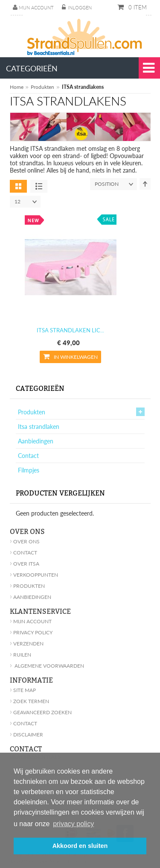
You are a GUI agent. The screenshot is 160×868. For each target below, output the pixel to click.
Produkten (42, 87)
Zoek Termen (29, 701)
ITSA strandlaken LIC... (70, 330)
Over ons (25, 541)
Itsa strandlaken (39, 427)
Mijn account (36, 7)
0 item (137, 7)
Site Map (23, 690)
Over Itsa (25, 564)
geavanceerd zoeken (41, 712)
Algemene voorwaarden (47, 666)
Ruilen (20, 655)
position (116, 184)
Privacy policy (31, 632)
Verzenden (27, 644)
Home (17, 87)
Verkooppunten (34, 575)
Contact (28, 456)
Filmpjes (29, 470)
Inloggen (80, 7)
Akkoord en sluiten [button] (80, 846)
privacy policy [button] (73, 824)
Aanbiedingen (36, 441)
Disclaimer (26, 735)
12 (27, 202)
